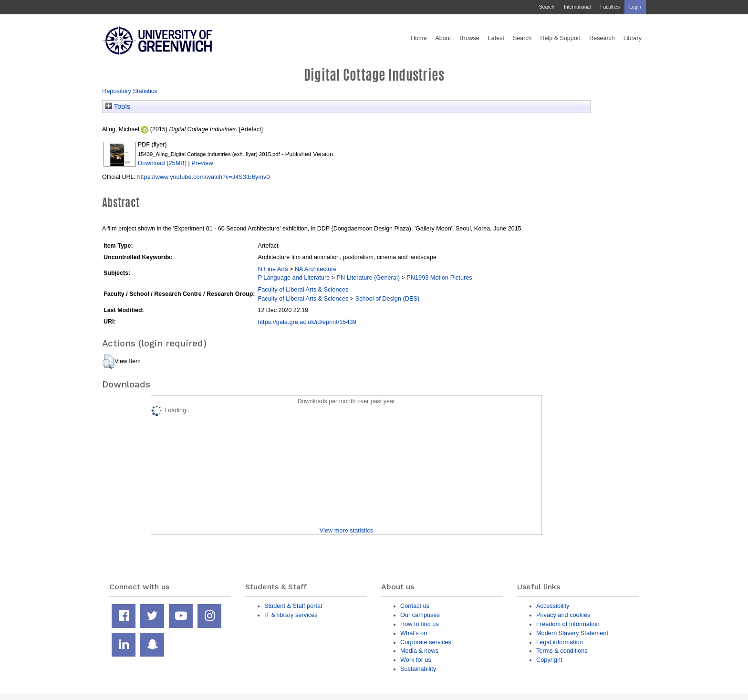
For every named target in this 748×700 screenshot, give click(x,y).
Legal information (560, 642)
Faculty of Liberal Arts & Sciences (303, 289)
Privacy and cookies (563, 615)
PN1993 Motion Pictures (439, 277)
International (577, 7)
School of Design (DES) (388, 298)
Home (419, 38)
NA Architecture (316, 269)
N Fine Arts (273, 269)
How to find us (420, 624)
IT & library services (291, 615)
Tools (118, 106)
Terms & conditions (562, 651)
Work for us (416, 660)
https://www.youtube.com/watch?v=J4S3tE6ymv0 (203, 177)
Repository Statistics (130, 91)
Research (602, 38)
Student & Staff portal (293, 606)
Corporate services (426, 642)
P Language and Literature (294, 277)
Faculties (610, 7)
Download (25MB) (162, 163)
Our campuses (420, 615)
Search (547, 7)
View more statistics (346, 530)
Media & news (419, 651)
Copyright (549, 660)
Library (633, 38)
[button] (108, 362)
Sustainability (418, 669)
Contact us (415, 606)
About (443, 38)
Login (635, 7)
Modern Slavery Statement (572, 633)
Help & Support (561, 38)
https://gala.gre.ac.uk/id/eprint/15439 (307, 322)
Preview (202, 163)
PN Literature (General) (368, 277)
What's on (414, 633)
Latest (496, 38)
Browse (469, 38)
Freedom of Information (568, 624)
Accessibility (553, 606)
